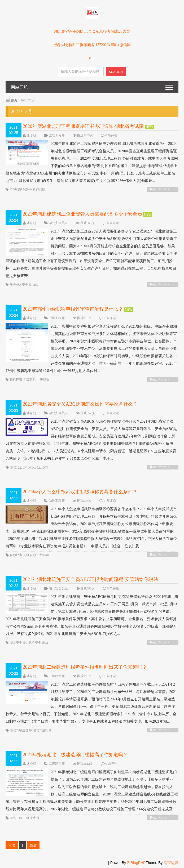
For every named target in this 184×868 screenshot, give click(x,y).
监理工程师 (57, 135)
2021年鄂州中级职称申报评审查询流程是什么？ (73, 309)
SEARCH (116, 72)
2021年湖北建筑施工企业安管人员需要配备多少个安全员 (82, 214)
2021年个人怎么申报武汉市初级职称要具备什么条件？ (80, 492)
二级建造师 (57, 676)
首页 (14, 100)
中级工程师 (57, 318)
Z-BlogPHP (136, 863)
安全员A (15, 285)
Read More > (160, 189)
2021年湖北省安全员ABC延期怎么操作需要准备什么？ (80, 404)
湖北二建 (16, 818)
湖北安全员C (19, 467)
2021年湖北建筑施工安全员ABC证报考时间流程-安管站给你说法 (91, 579)
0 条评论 (111, 135)
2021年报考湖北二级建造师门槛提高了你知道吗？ (75, 755)
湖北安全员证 (58, 223)
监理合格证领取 (34, 190)
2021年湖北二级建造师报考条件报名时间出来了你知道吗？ (85, 667)
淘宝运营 (171, 863)
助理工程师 (57, 501)
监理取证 (16, 190)
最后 (33, 845)
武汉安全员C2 (38, 467)
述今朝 (31, 135)
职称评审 (16, 380)
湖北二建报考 (42, 730)
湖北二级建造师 (21, 730)
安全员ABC (30, 285)
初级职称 (29, 380)
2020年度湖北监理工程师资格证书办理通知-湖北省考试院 (83, 126)
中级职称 (43, 380)
